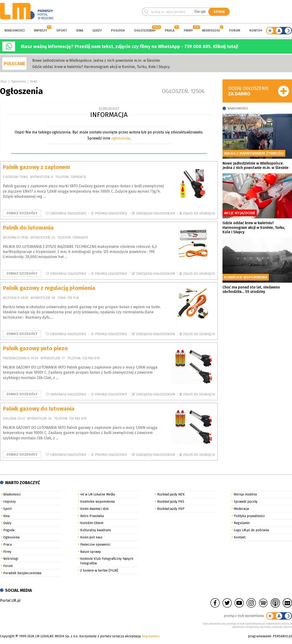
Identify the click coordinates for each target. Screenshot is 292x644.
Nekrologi (211, 31)
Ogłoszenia (144, 31)
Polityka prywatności (249, 516)
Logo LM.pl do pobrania (251, 530)
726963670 (78, 177)
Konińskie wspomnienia (97, 502)
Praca (170, 31)
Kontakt (240, 537)
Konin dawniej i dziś (94, 509)
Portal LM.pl (10, 600)
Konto (255, 31)
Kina (80, 31)
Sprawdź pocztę (246, 502)
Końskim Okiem (92, 523)
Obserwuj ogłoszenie (68, 213)
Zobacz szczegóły (22, 213)
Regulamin (242, 523)
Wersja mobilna (245, 494)
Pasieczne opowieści (95, 545)
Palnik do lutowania (28, 228)
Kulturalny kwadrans (96, 530)
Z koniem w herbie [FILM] (99, 571)
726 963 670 (91, 358)
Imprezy (40, 31)
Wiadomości (14, 31)
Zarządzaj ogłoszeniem (156, 213)
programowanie (260, 636)
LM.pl (3, 81)
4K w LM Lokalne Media (97, 494)
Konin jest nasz (91, 537)
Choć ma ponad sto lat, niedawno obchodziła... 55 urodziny (251, 289)
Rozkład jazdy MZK (171, 494)
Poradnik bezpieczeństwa (22, 573)
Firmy (188, 31)
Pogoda (118, 31)
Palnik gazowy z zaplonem (36, 167)
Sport (62, 31)
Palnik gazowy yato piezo (35, 348)
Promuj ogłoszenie (111, 213)
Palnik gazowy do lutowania (39, 409)
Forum (235, 31)
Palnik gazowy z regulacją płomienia (49, 288)
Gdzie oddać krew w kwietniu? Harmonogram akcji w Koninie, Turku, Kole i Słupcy (101, 67)
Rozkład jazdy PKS (171, 502)
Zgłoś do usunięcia (199, 213)
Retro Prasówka (92, 516)
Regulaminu (151, 636)
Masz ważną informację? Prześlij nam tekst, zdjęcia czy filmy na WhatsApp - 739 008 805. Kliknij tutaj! (130, 46)
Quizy (97, 31)
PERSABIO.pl (282, 636)
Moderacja (241, 509)
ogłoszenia (121, 138)
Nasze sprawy (90, 552)
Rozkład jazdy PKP (171, 509)
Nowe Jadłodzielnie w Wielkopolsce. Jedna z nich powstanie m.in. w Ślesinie (96, 60)
